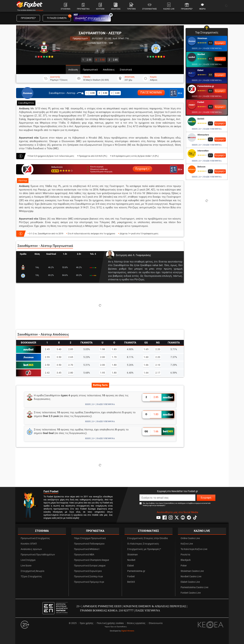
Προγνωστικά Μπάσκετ (87, 549)
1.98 (103, 349)
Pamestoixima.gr (206, 86)
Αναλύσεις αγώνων (31, 549)
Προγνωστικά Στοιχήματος (35, 538)
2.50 (47, 365)
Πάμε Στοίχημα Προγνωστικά (90, 538)
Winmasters (203, 135)
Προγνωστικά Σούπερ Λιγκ (89, 577)
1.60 (146, 357)
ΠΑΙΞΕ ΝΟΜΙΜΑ (151, 93)
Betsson (201, 167)
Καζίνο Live (187, 544)
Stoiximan (202, 38)
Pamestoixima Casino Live (194, 587)
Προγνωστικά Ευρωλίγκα (88, 571)
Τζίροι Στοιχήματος (31, 577)
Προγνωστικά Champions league (91, 560)
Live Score (26, 566)
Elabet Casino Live (190, 582)
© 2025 (73, 623)
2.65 (71, 357)
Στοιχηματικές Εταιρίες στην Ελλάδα (148, 538)
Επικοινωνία (156, 623)
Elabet (200, 70)
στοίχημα (40, 10)
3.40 (59, 349)
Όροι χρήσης (87, 623)
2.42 (47, 373)
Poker (184, 566)
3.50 (100, 60)
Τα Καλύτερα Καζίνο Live (194, 549)
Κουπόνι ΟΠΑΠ (29, 544)
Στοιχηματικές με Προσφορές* (144, 549)
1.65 (146, 349)
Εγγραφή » (142, 169)
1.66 (146, 365)
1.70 (114, 357)
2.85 (113, 60)
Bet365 (201, 119)
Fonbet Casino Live (191, 593)
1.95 (103, 373)
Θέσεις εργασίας (136, 623)
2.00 (103, 357)
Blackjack (186, 560)
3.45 (59, 373)
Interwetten (203, 151)
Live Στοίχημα (28, 560)
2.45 (47, 349)
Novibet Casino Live (191, 577)
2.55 (87, 60)
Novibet (201, 54)
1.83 (114, 349)
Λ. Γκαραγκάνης (142, 255)
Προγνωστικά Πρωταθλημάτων (38, 555)
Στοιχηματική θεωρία (32, 571)
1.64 (146, 373)
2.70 (71, 365)
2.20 (158, 349)
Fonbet (201, 102)
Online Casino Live (190, 538)
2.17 (158, 373)
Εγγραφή (206, 498)
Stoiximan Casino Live (192, 571)
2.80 (71, 373)
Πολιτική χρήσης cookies (110, 623)
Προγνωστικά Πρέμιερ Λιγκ (89, 582)
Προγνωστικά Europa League (90, 566)
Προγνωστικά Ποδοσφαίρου (89, 544)
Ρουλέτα (185, 555)
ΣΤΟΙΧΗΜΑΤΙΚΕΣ (148, 531)
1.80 (114, 365)
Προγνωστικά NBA (84, 555)
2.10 (158, 365)
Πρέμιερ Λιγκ (80, 38)
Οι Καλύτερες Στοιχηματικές (143, 544)
